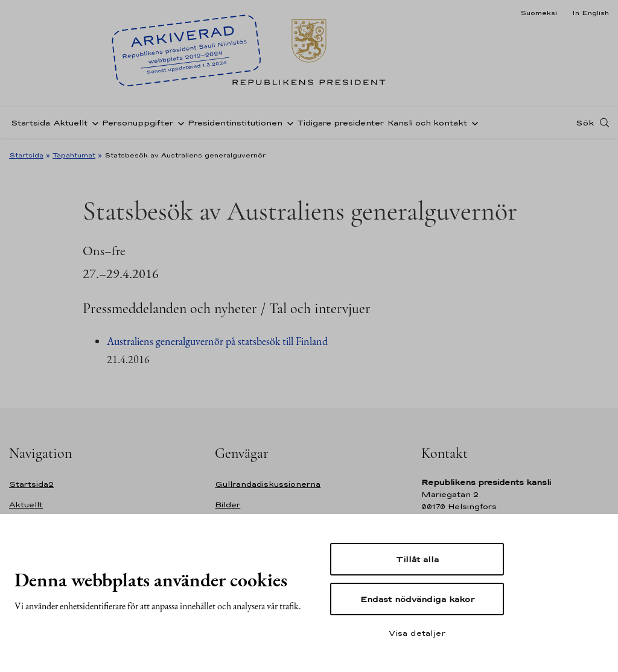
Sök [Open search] (585, 122)
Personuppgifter (138, 123)
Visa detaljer (417, 633)
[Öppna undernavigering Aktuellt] (93, 122)
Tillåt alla (417, 559)
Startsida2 (31, 484)
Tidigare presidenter (340, 123)
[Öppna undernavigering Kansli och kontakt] (473, 122)
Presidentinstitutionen (235, 123)
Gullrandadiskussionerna (268, 484)
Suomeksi (539, 13)
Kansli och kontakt (427, 123)
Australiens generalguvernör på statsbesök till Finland (217, 341)
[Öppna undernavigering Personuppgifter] (179, 122)
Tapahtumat (74, 155)
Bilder (228, 505)
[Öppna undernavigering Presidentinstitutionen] (288, 122)
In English (591, 13)
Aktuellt (71, 123)
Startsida (30, 123)
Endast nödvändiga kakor (417, 599)
